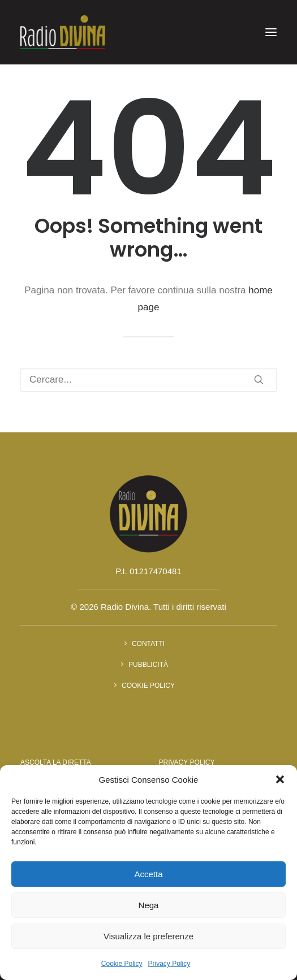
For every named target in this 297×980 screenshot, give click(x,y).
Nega (149, 905)
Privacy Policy (169, 964)
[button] (280, 779)
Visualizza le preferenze (148, 936)
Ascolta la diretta (56, 762)
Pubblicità (148, 665)
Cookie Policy (122, 964)
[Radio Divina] (63, 32)
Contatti (148, 644)
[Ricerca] (148, 380)
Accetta (148, 874)
